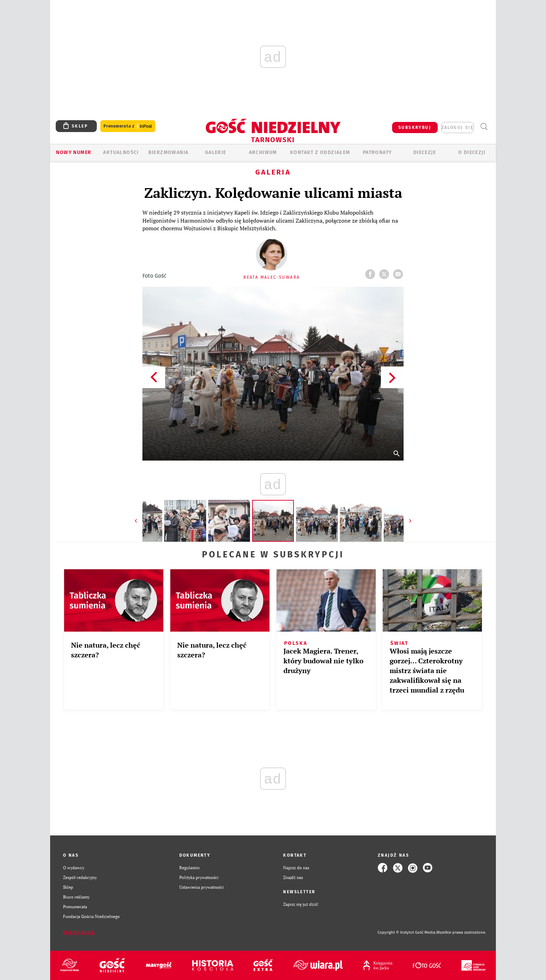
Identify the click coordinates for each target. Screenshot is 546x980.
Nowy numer (74, 152)
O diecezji (472, 152)
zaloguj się (458, 128)
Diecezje (425, 152)
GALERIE (216, 152)
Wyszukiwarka (484, 127)
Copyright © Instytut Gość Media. (407, 932)
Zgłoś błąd (79, 933)
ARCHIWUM (263, 152)
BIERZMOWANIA (169, 152)
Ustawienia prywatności (202, 887)
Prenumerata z (128, 126)
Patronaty (377, 152)
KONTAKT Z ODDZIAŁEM (320, 152)
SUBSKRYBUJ (415, 128)
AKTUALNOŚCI (121, 152)
